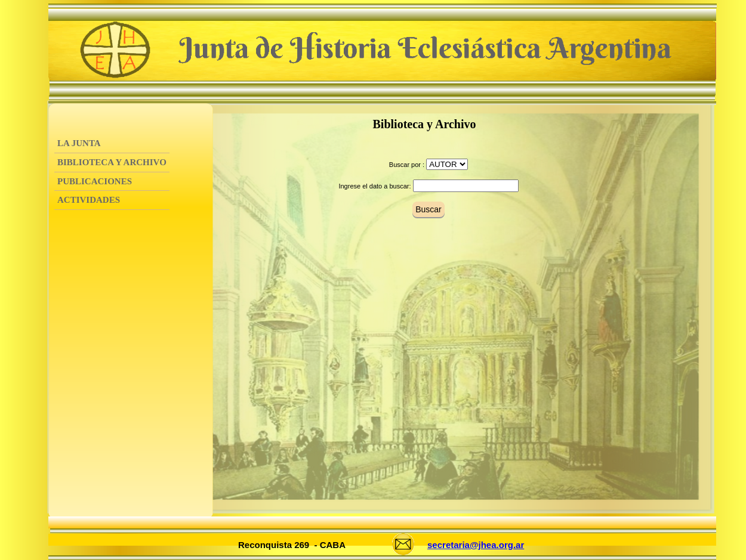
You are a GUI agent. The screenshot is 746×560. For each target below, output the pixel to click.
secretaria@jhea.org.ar (476, 545)
